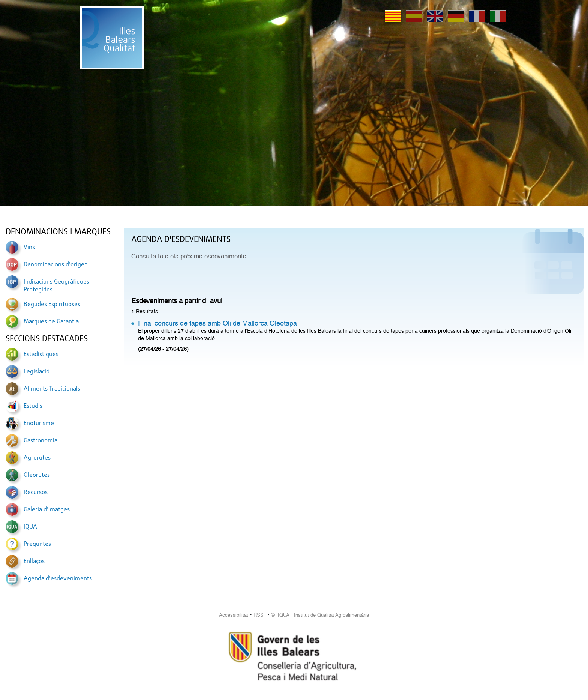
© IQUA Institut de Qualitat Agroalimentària (320, 615)
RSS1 (260, 615)
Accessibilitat (234, 615)
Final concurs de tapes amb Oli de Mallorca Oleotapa (217, 323)
